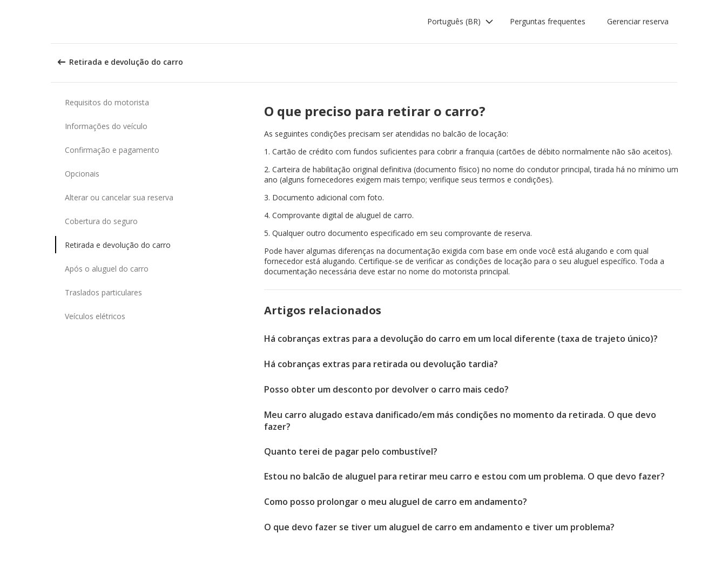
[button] (460, 22)
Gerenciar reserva (638, 21)
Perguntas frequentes (548, 21)
